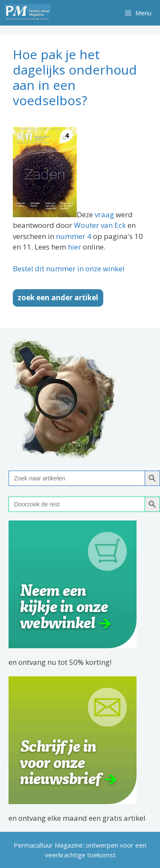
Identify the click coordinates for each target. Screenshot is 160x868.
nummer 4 (74, 236)
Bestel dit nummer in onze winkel (69, 269)
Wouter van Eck (100, 225)
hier (74, 247)
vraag (104, 214)
